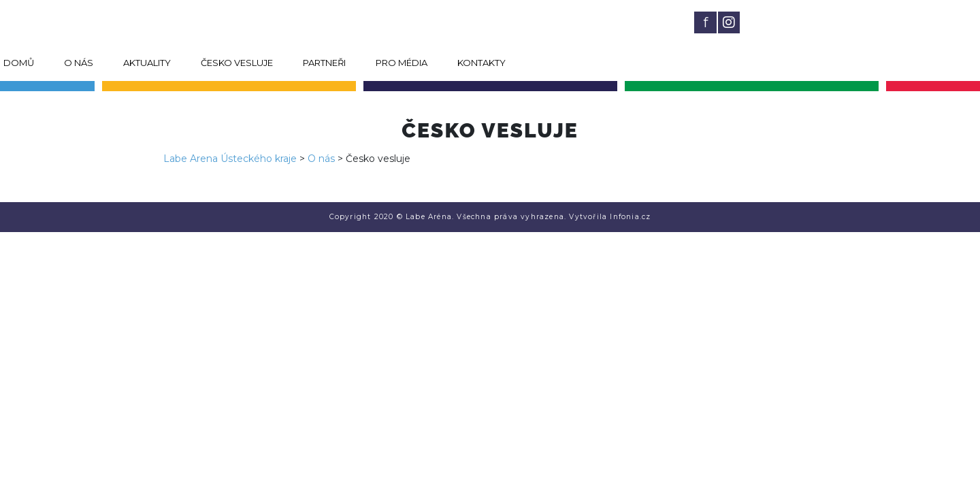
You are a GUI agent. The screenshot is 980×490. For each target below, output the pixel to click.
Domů (19, 63)
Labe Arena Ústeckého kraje (230, 159)
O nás (79, 63)
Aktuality (147, 63)
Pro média (402, 63)
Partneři (324, 63)
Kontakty (481, 63)
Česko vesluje (237, 63)
